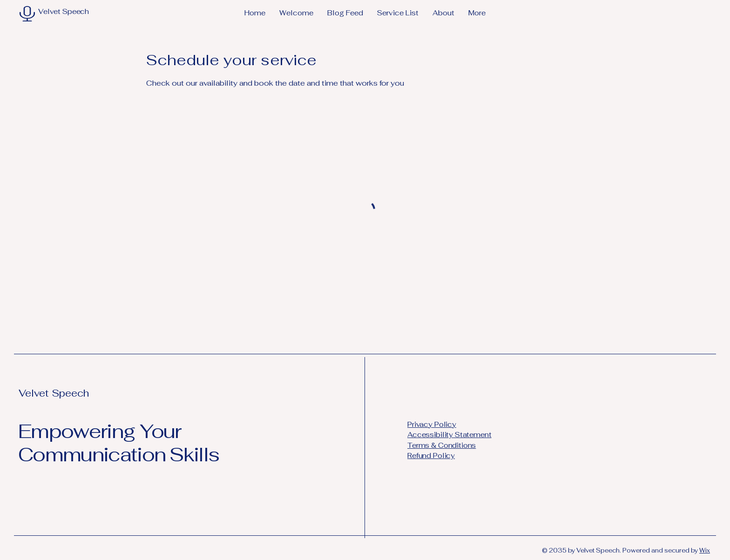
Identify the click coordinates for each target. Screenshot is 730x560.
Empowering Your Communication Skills (118, 443)
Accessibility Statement (449, 435)
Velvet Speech (54, 393)
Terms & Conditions (442, 445)
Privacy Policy (432, 424)
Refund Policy (431, 455)
